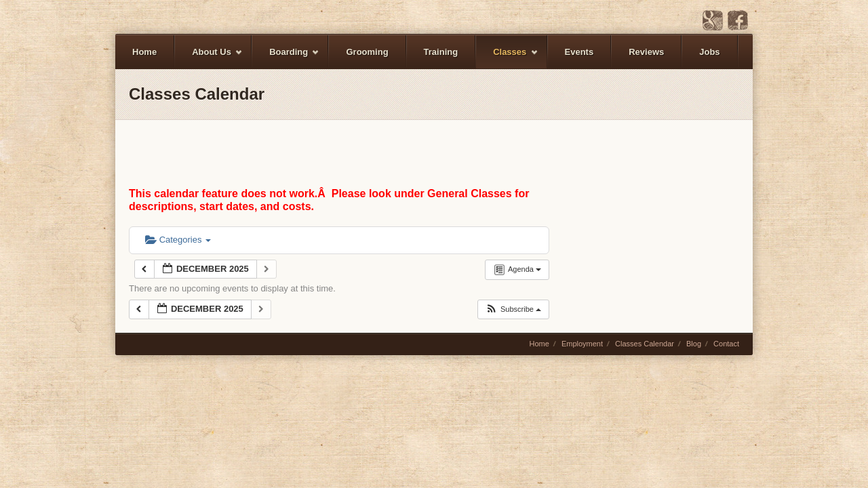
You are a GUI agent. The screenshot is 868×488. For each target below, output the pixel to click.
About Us (209, 58)
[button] (513, 309)
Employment (582, 344)
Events (579, 52)
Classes (507, 58)
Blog (694, 344)
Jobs (709, 52)
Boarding (286, 58)
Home (144, 52)
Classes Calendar (645, 344)
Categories (178, 240)
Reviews (646, 52)
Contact (726, 344)
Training (441, 52)
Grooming (367, 52)
